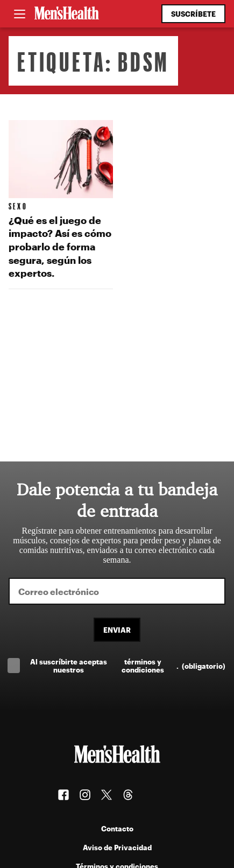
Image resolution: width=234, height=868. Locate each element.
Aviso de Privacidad (117, 847)
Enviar (117, 630)
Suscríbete (193, 14)
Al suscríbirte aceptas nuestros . (128, 666)
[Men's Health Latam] (67, 14)
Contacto (117, 828)
